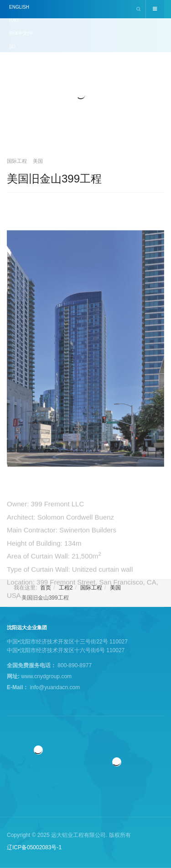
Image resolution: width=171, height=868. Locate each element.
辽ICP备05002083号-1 (34, 847)
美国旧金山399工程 (54, 179)
